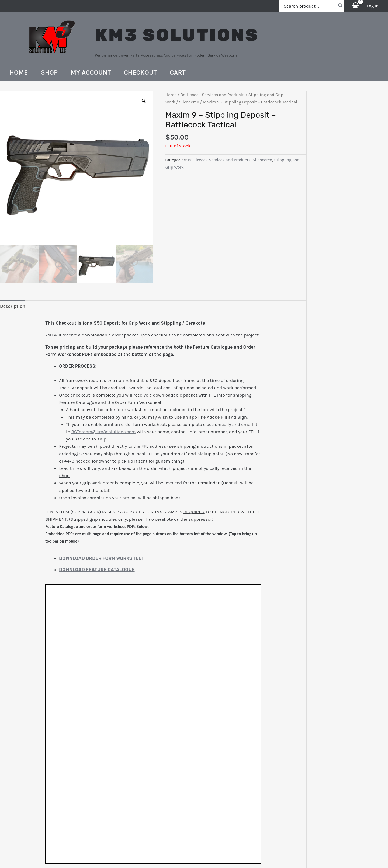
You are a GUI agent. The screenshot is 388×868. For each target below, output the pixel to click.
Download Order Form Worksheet (102, 558)
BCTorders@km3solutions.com (104, 432)
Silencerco (189, 102)
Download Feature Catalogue (97, 570)
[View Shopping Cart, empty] (356, 6)
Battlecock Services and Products (213, 95)
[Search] (341, 6)
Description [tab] (13, 306)
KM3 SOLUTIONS (177, 35)
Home (171, 95)
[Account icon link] (373, 6)
